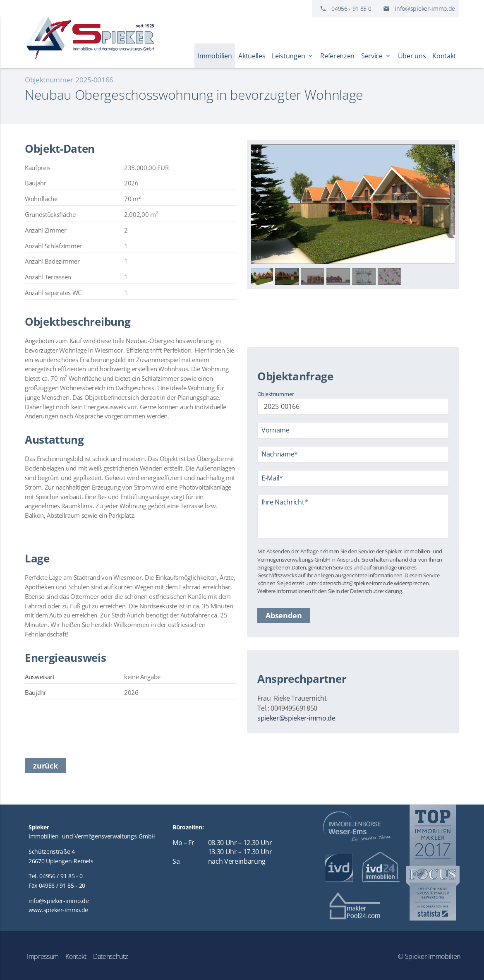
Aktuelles (252, 56)
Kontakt (444, 56)
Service (376, 56)
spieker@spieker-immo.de (296, 718)
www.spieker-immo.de (58, 910)
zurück (46, 766)
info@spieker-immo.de (425, 8)
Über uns (412, 56)
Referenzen (337, 56)
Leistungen (293, 56)
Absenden (284, 615)
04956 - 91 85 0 (351, 8)
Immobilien (215, 56)
